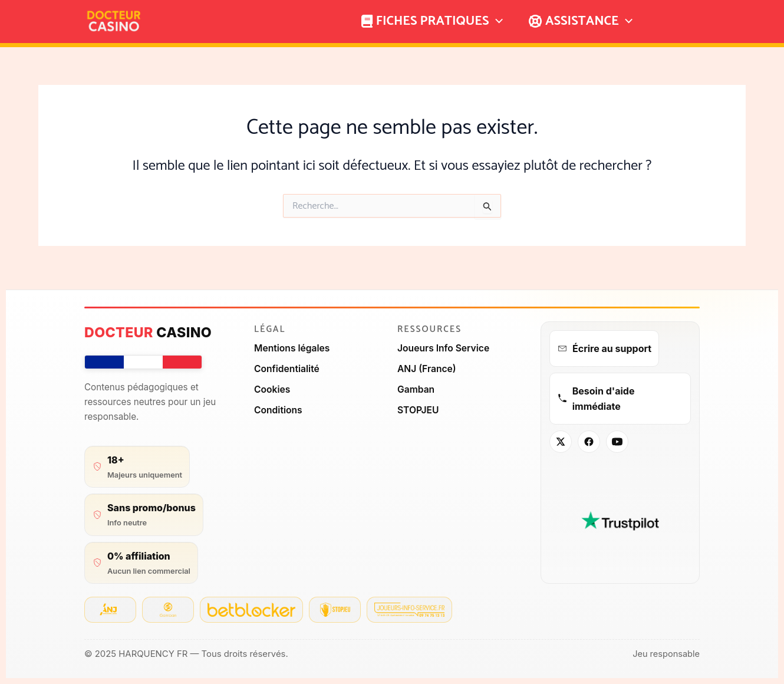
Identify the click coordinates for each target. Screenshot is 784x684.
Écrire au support (604, 348)
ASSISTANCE (581, 21)
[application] (496, 21)
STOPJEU (419, 409)
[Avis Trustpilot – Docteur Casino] (620, 519)
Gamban (416, 389)
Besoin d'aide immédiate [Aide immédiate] (596, 398)
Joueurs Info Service (444, 348)
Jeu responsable (666, 654)
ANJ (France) (427, 368)
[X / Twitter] (561, 442)
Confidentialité (287, 368)
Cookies (273, 389)
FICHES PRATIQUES (432, 21)
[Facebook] (589, 442)
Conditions (279, 409)
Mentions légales (293, 348)
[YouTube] (617, 442)
